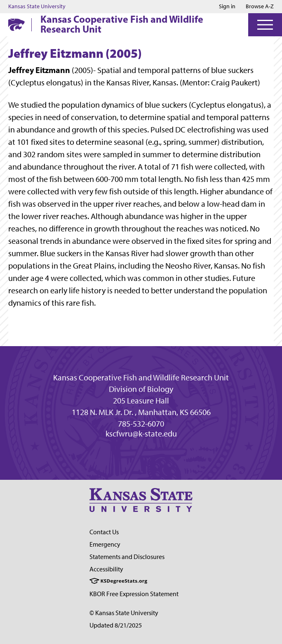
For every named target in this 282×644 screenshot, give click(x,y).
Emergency (105, 544)
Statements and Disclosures (127, 557)
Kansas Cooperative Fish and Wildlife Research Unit (122, 24)
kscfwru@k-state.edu (141, 434)
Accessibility (106, 569)
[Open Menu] (265, 25)
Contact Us (104, 532)
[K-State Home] (16, 25)
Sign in (227, 7)
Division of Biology (141, 389)
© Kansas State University (124, 613)
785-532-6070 (141, 424)
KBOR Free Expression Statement (134, 594)
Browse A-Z (260, 6)
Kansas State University (37, 7)
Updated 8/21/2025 (116, 625)
